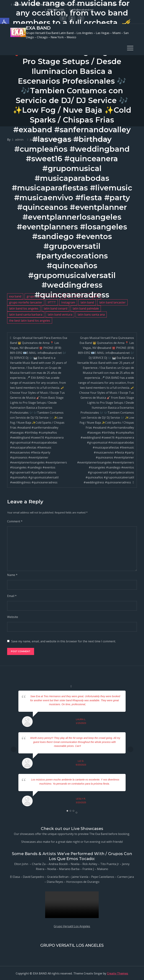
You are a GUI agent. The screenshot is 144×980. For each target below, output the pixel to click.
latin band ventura (60, 314)
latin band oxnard (55, 308)
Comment (15, 521)
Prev (14, 749)
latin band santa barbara (26, 314)
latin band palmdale (86, 308)
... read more (93, 704)
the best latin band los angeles (30, 320)
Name (12, 575)
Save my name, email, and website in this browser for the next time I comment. (64, 641)
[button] (5, 22)
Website (13, 617)
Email (12, 596)
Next (130, 749)
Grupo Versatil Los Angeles (72, 926)
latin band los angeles (24, 308)
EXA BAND (38, 28)
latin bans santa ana (91, 314)
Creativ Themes (118, 973)
